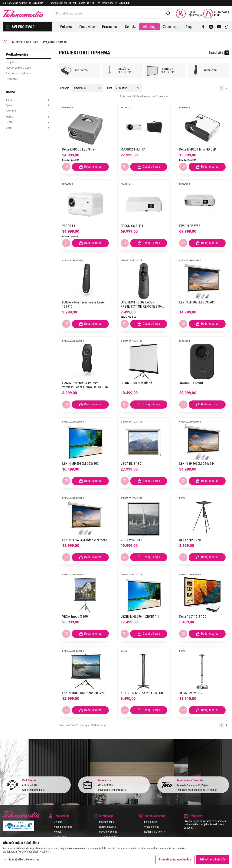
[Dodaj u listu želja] (66, 167)
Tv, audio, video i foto (25, 42)
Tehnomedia (23, 14)
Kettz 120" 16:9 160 (193, 616)
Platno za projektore (161, 71)
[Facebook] (203, 27)
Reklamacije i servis (155, 832)
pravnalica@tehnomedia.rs (112, 790)
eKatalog (149, 27)
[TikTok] (227, 27)
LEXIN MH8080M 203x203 (80, 463)
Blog (189, 27)
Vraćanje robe (152, 827)
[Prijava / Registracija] (189, 14)
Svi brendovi (151, 822)
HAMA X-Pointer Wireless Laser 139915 (83, 304)
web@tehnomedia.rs (33, 790)
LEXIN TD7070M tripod (136, 383)
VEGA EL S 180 (131, 463)
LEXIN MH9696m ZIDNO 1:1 (140, 616)
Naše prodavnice (63, 827)
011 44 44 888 (105, 785)
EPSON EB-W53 (190, 226)
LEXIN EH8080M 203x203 (197, 302)
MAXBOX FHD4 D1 (133, 149)
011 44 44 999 (30, 785)
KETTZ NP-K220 (190, 540)
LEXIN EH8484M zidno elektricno (85, 540)
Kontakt (131, 27)
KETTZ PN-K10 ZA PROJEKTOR (142, 693)
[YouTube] (219, 27)
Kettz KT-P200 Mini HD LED (198, 149)
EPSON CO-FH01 (132, 226)
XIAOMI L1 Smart (191, 383)
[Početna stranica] (5, 42)
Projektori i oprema (55, 42)
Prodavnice (87, 27)
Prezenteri (203, 71)
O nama (58, 822)
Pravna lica (60, 837)
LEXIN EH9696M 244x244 (197, 463)
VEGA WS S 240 (131, 540)
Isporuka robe (107, 822)
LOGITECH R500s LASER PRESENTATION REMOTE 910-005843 (141, 304)
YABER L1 (69, 226)
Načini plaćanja (108, 827)
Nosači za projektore (118, 71)
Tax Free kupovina (109, 837)
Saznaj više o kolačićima (24, 859)
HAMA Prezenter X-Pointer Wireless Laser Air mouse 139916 (85, 385)
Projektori (75, 71)
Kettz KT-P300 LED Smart (79, 149)
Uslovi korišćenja (108, 832)
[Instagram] (211, 27)
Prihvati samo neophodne (175, 859)
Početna (66, 27)
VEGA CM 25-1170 (192, 693)
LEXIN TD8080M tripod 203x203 (84, 693)
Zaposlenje (170, 27)
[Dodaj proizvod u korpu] (90, 167)
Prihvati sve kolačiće (212, 859)
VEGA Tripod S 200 (75, 616)
